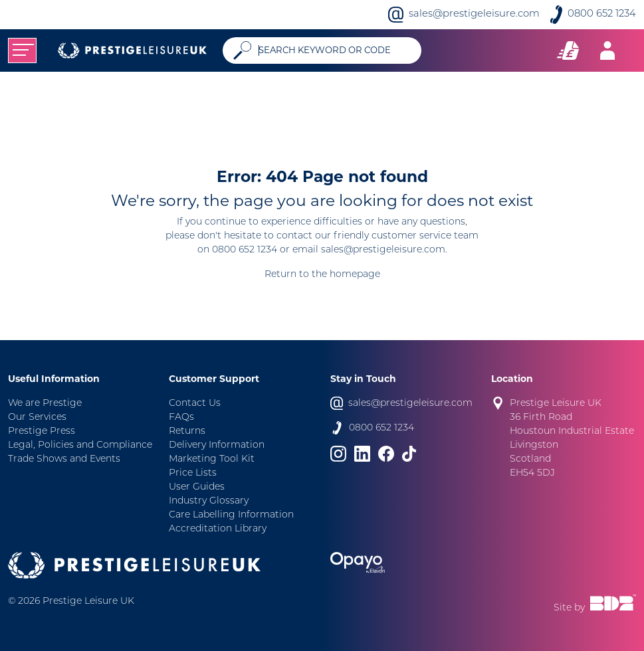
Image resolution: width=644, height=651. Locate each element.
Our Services (37, 418)
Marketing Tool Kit (212, 459)
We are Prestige (45, 404)
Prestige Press (42, 431)
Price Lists (193, 473)
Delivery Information (217, 445)
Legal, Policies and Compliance (80, 445)
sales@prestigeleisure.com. (384, 250)
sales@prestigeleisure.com (474, 14)
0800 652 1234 (602, 14)
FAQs (181, 418)
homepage (355, 275)
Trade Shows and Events (64, 459)
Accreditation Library (218, 529)
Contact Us (195, 404)
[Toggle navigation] (22, 50)
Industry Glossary (209, 501)
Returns (187, 431)
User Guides (197, 487)
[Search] (335, 50)
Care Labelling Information (231, 515)
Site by (595, 604)
